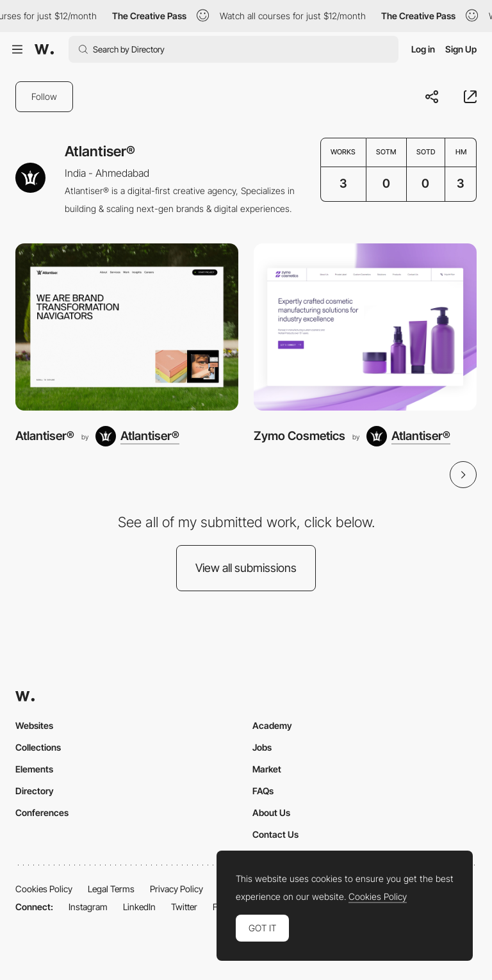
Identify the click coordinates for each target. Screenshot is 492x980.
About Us (271, 813)
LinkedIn (139, 907)
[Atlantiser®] (127, 327)
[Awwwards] (44, 49)
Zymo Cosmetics (299, 436)
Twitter (184, 907)
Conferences (42, 813)
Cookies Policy (44, 889)
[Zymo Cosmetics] (365, 327)
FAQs (263, 791)
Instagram (88, 907)
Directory (35, 791)
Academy (272, 725)
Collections (38, 747)
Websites (34, 725)
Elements (34, 769)
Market (267, 769)
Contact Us (275, 834)
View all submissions (246, 568)
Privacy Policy (176, 889)
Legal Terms (111, 889)
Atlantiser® (45, 436)
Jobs (262, 747)
